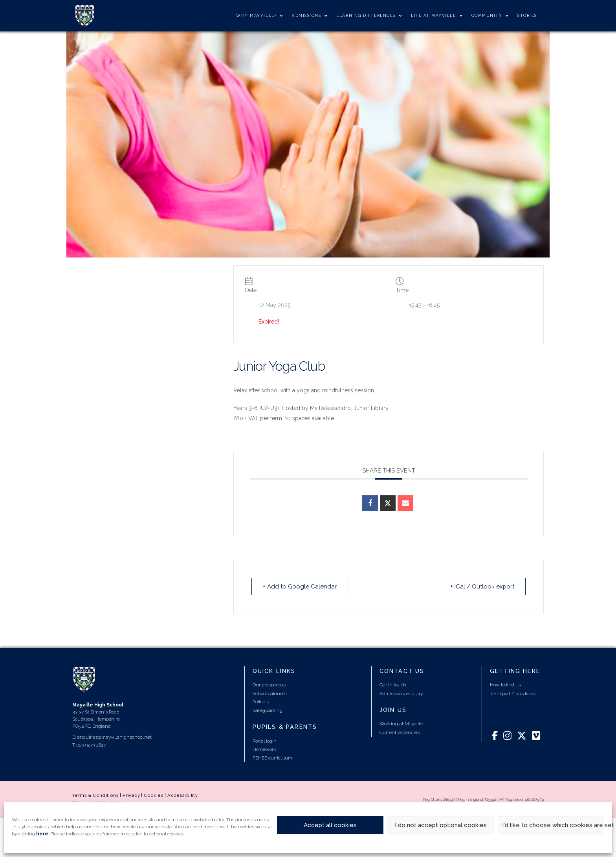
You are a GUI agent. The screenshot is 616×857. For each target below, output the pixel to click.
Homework (264, 749)
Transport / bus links (513, 693)
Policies (261, 702)
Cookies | (156, 795)
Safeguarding (268, 710)
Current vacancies (400, 732)
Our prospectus (269, 685)
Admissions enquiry (401, 693)
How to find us (505, 685)
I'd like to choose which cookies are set (553, 825)
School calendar (270, 693)
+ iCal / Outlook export (482, 587)
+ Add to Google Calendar (300, 587)
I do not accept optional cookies (441, 825)
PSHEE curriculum (272, 758)
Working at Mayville (401, 724)
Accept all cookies (330, 825)
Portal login (265, 741)
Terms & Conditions (95, 795)
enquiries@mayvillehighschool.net (114, 737)
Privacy (131, 795)
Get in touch (393, 685)
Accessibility (182, 795)
